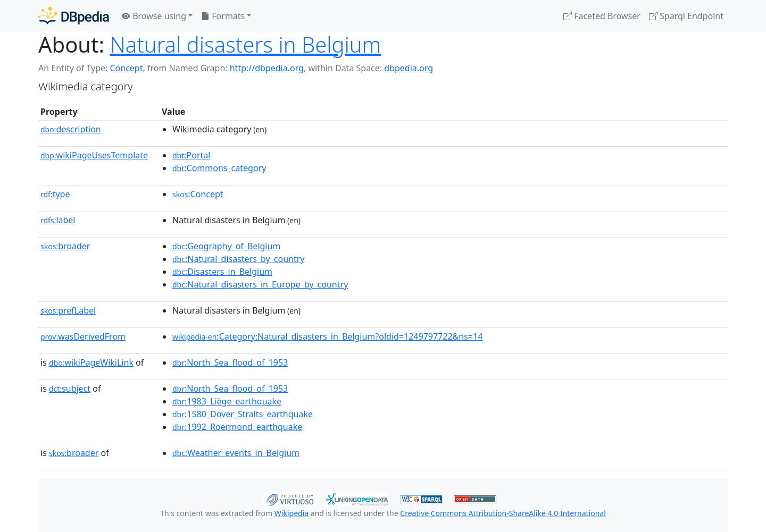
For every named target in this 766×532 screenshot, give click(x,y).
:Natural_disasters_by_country (238, 259)
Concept (126, 68)
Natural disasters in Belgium (246, 44)
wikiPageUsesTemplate (94, 155)
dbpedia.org (409, 68)
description (71, 129)
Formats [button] (223, 16)
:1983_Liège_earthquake (227, 401)
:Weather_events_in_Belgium (236, 453)
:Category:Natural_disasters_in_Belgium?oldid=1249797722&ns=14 (327, 336)
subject (70, 389)
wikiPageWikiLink (91, 362)
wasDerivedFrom (83, 336)
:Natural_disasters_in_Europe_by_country (260, 284)
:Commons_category (219, 168)
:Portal (191, 155)
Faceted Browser (602, 16)
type (55, 194)
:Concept (198, 194)
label (58, 220)
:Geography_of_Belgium (226, 246)
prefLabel (68, 310)
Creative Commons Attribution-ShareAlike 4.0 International (503, 513)
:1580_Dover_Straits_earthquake (243, 414)
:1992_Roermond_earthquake (237, 427)
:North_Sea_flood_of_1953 (230, 362)
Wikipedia (292, 513)
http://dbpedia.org (267, 68)
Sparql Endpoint (686, 16)
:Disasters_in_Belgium (222, 272)
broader (65, 246)
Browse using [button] (154, 16)
